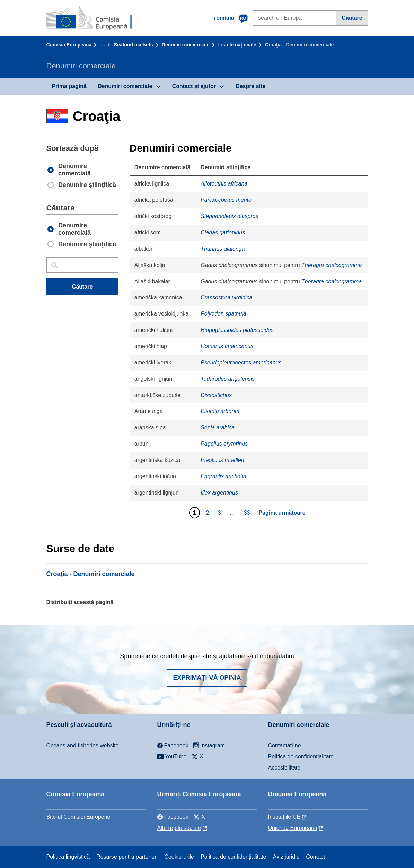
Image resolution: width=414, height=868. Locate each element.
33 (248, 513)
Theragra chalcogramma (332, 265)
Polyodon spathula (223, 314)
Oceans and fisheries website (83, 745)
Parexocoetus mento (226, 200)
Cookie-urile (179, 857)
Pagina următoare (282, 513)
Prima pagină (69, 86)
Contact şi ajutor (194, 86)
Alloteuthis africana (224, 184)
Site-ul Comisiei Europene (78, 817)
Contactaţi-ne (285, 745)
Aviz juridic (286, 857)
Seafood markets (134, 45)
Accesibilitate (284, 768)
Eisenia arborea (220, 411)
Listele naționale (237, 45)
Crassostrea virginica (226, 297)
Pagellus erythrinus (224, 444)
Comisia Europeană (69, 45)
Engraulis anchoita (223, 476)
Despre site (250, 86)
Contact (315, 857)
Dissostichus (216, 395)
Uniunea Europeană (293, 828)
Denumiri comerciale (186, 45)
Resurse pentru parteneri (127, 857)
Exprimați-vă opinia (207, 678)
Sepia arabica (218, 427)
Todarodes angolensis (228, 379)
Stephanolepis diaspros (229, 216)
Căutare (352, 18)
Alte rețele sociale (179, 828)
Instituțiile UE (284, 817)
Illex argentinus (219, 493)
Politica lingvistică (68, 857)
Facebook (173, 817)
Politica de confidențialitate (301, 757)
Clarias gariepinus (223, 233)
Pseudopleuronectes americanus (241, 363)
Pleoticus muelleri (222, 460)
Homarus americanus (227, 346)
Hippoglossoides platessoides (237, 330)
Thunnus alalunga (223, 249)
